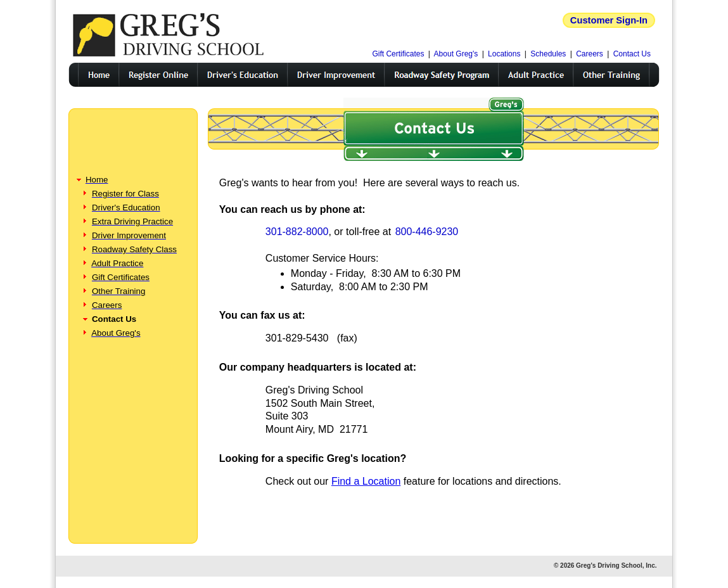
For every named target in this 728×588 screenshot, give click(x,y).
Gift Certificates (398, 54)
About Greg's (456, 54)
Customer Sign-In (609, 20)
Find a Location (366, 481)
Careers (590, 54)
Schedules (548, 54)
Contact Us (632, 54)
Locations (504, 54)
